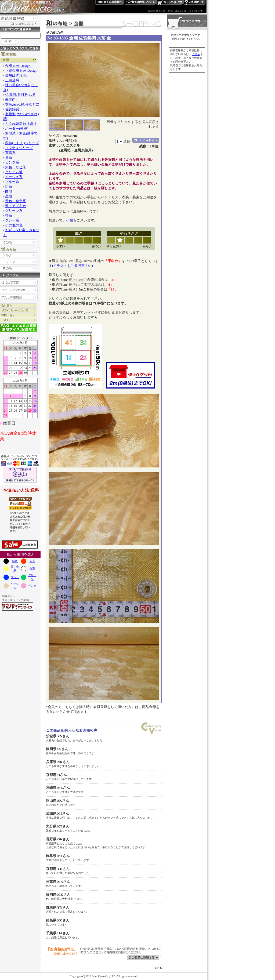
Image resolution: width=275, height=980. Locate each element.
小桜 (70, 220)
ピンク (32, 586)
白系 (32, 569)
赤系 (32, 561)
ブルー (15, 577)
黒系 (15, 561)
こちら (196, 54)
